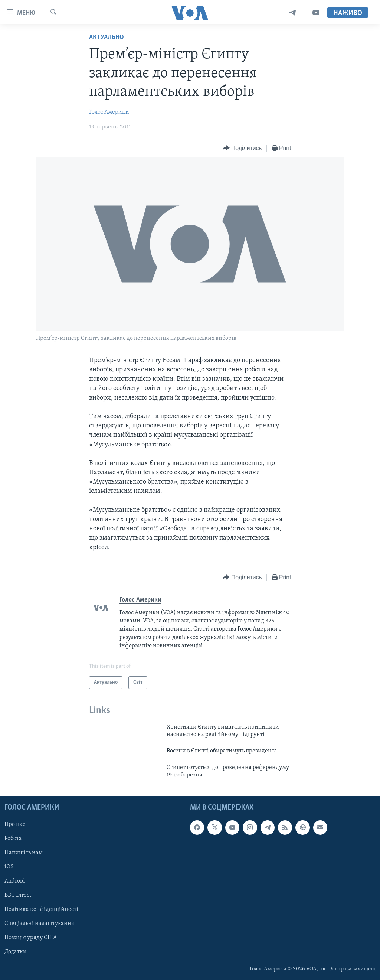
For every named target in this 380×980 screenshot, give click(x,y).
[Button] (242, 148)
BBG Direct (18, 895)
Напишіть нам (24, 853)
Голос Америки (109, 112)
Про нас (15, 825)
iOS (9, 867)
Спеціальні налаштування (39, 924)
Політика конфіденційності (41, 909)
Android (15, 881)
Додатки (16, 952)
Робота (13, 839)
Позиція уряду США (31, 938)
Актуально (107, 37)
